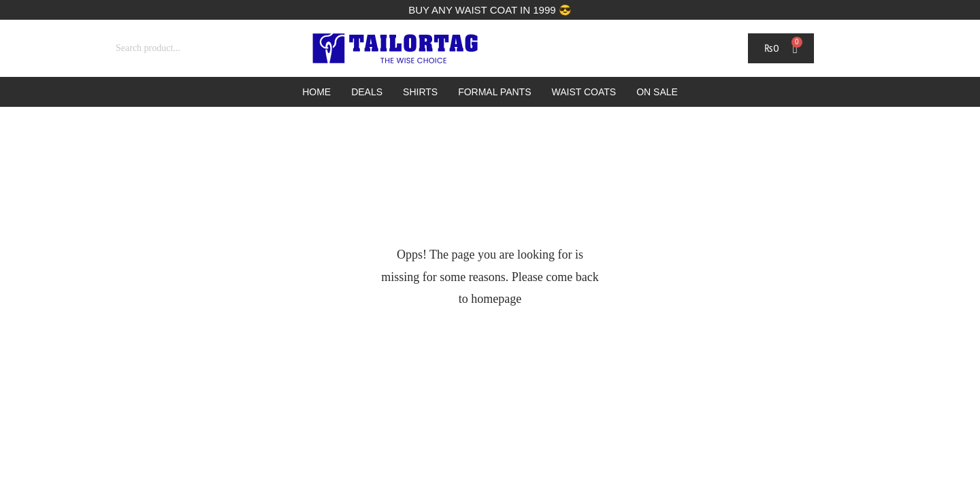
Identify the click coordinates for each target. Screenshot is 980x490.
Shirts (420, 92)
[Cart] (781, 48)
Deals (367, 92)
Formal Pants (494, 92)
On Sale (657, 92)
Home (316, 92)
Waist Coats (584, 92)
